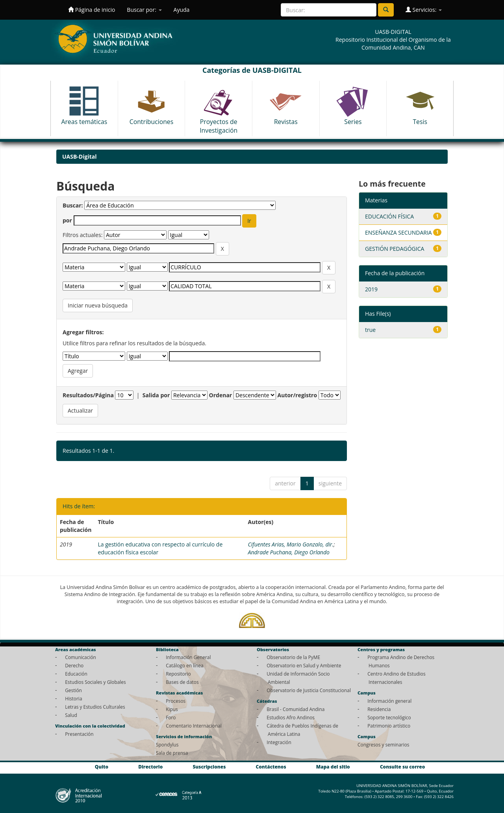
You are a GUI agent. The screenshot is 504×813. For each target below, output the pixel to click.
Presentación (79, 734)
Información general (389, 701)
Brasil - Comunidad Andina (296, 709)
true (370, 330)
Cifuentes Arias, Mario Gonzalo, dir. (291, 544)
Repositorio (178, 674)
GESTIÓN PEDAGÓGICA (395, 249)
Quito (102, 767)
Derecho (74, 665)
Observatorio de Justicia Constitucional (309, 690)
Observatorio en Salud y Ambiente (304, 665)
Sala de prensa (172, 753)
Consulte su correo (402, 767)
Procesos (176, 701)
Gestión (73, 690)
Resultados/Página (88, 395)
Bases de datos (182, 682)
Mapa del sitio (333, 767)
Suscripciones (209, 767)
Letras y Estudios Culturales (95, 707)
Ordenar (221, 395)
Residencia (379, 709)
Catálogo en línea (184, 665)
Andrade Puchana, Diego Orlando (289, 552)
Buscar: (73, 205)
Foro (171, 717)
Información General (188, 657)
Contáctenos (271, 767)
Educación (76, 674)
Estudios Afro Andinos (291, 717)
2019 (371, 289)
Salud (71, 715)
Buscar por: (144, 10)
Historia (73, 698)
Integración (279, 742)
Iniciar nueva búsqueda (98, 305)
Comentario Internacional (194, 726)
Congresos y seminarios (383, 744)
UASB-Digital (80, 156)
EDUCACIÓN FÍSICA (389, 216)
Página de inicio (92, 10)
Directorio (150, 767)
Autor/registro (297, 395)
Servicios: (424, 10)
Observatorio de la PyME (293, 657)
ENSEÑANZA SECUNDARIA (398, 232)
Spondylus (167, 744)
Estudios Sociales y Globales (95, 682)
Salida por (156, 395)
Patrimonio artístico (389, 726)
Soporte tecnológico (389, 717)
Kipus (172, 709)
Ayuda (182, 10)
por (67, 220)
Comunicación (81, 657)
